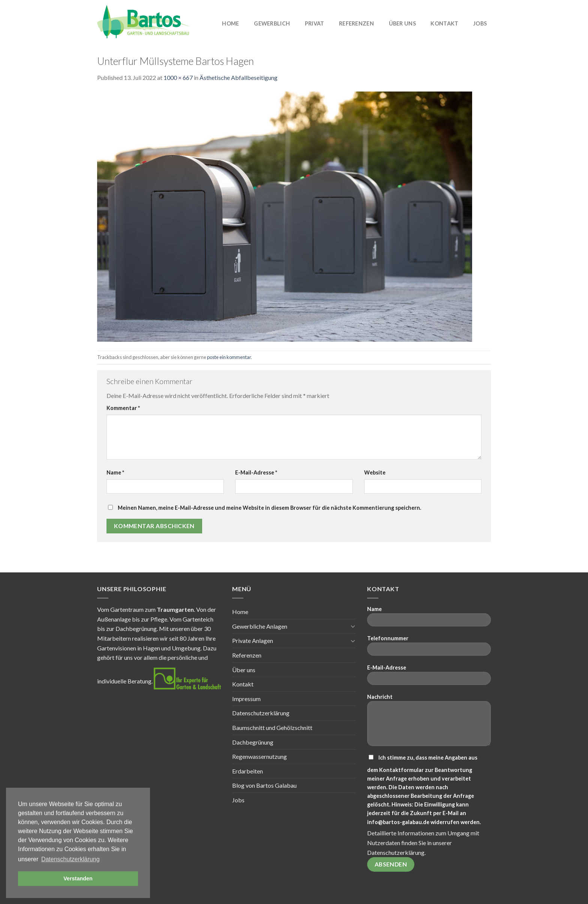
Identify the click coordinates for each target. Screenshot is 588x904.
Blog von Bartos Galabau (264, 785)
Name (115, 472)
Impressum (246, 699)
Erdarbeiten (247, 771)
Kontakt (444, 23)
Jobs (480, 23)
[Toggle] (353, 626)
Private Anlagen (253, 640)
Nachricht (429, 722)
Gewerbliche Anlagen (260, 626)
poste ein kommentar (229, 357)
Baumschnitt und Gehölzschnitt (272, 728)
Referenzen (356, 23)
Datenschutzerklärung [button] (70, 859)
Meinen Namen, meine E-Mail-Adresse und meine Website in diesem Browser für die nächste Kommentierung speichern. (269, 508)
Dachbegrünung (253, 742)
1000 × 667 (178, 77)
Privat (315, 23)
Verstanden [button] (78, 878)
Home (230, 23)
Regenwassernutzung (259, 756)
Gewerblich (272, 23)
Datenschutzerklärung (261, 713)
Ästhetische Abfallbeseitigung (238, 77)
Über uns (402, 23)
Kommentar (123, 408)
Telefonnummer (429, 648)
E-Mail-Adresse (256, 472)
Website (375, 472)
